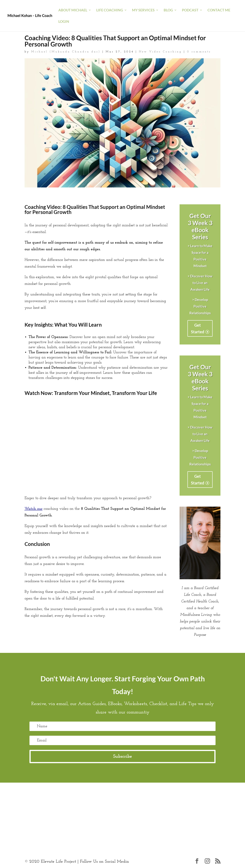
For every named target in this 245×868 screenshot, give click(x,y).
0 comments (199, 52)
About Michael (73, 10)
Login (64, 22)
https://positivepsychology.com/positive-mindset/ (150, 807)
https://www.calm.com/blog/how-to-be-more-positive (67, 807)
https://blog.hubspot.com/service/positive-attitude (64, 821)
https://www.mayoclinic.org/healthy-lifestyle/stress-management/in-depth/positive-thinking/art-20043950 (111, 801)
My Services (143, 10)
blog (168, 10)
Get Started (198, 328)
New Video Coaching (160, 52)
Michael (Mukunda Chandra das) (66, 52)
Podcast (190, 10)
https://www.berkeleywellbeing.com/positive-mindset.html (141, 814)
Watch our (33, 509)
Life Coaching (110, 10)
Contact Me (219, 10)
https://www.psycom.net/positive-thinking (59, 814)
